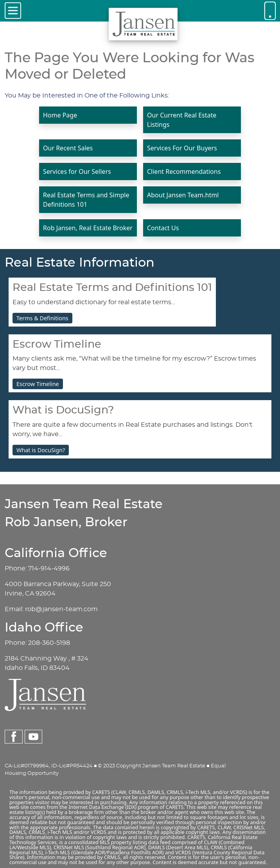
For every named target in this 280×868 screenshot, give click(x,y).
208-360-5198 (49, 643)
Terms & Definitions (42, 318)
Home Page (60, 115)
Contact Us (163, 228)
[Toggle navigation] (13, 11)
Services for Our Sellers (77, 171)
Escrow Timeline (38, 384)
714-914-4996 (49, 568)
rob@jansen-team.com (61, 609)
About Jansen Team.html (183, 195)
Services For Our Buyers (182, 148)
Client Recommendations (184, 171)
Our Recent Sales (68, 148)
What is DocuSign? (41, 450)
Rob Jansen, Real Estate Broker (88, 228)
